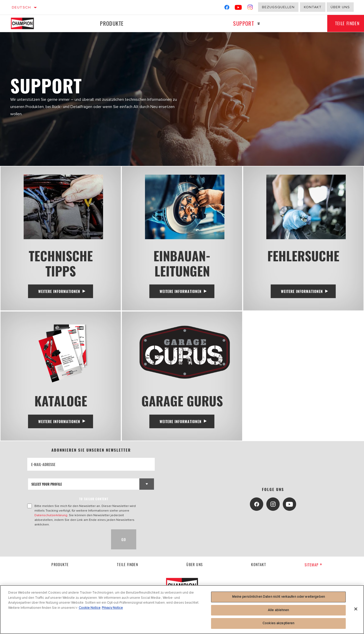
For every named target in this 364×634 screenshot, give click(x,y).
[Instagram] (250, 8)
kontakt (259, 569)
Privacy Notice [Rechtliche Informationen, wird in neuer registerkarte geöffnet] (112, 608)
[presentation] (66, 544)
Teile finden (128, 569)
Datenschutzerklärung (51, 520)
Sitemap (313, 570)
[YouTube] (238, 8)
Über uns (340, 7)
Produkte (111, 23)
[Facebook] (227, 8)
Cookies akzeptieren (278, 623)
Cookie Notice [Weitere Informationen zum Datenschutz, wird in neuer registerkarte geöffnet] (90, 608)
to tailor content (94, 504)
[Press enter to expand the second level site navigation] (256, 24)
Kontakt (313, 7)
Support (241, 23)
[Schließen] (356, 609)
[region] (182, 610)
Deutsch (21, 7)
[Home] (28, 23)
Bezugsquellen (278, 7)
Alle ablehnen (279, 610)
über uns (195, 569)
